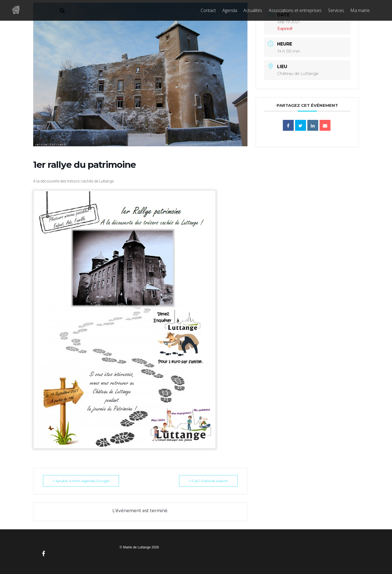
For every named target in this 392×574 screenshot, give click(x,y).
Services (336, 10)
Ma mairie (360, 10)
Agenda (230, 10)
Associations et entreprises (295, 10)
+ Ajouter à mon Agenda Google (81, 481)
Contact (208, 10)
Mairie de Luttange (137, 547)
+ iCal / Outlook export (208, 481)
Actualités (253, 10)
